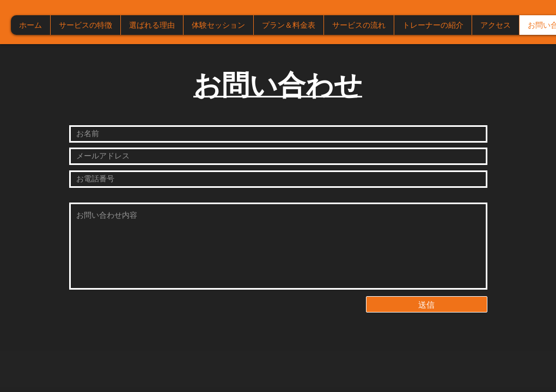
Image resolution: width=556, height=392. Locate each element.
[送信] (427, 304)
